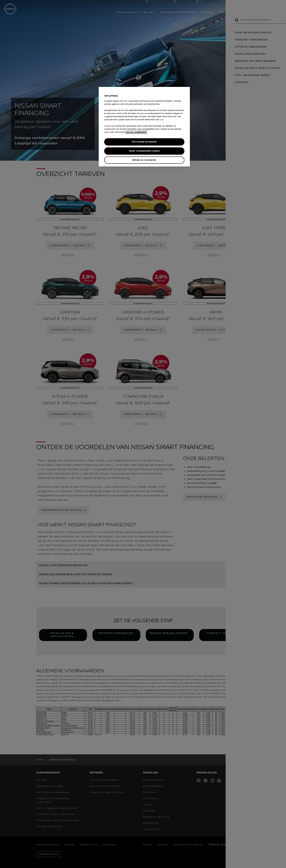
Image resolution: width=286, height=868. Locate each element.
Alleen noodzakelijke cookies (144, 151)
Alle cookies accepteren (144, 142)
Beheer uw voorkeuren (144, 160)
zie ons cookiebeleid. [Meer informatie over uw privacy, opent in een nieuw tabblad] (136, 132)
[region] (144, 127)
